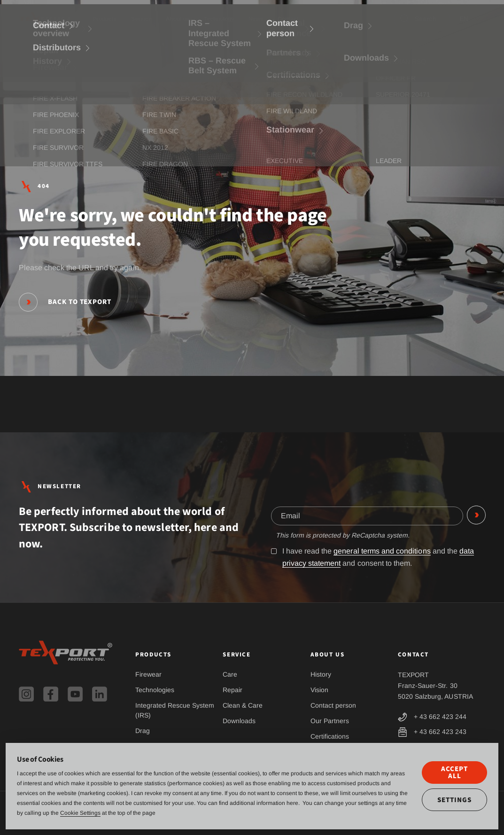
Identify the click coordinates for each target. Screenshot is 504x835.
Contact (288, 19)
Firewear (148, 674)
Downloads (239, 721)
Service (141, 19)
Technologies (155, 690)
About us (178, 19)
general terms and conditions (382, 551)
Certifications (330, 736)
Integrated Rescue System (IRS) (175, 710)
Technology (219, 19)
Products (105, 19)
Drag (143, 731)
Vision (319, 690)
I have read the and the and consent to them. (373, 557)
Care (230, 674)
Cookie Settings (80, 813)
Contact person (333, 705)
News (256, 19)
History (321, 674)
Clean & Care (243, 705)
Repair (233, 690)
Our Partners (330, 721)
